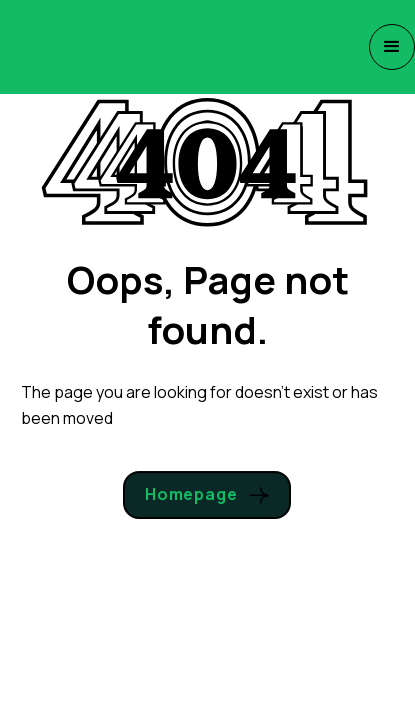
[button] (392, 47)
